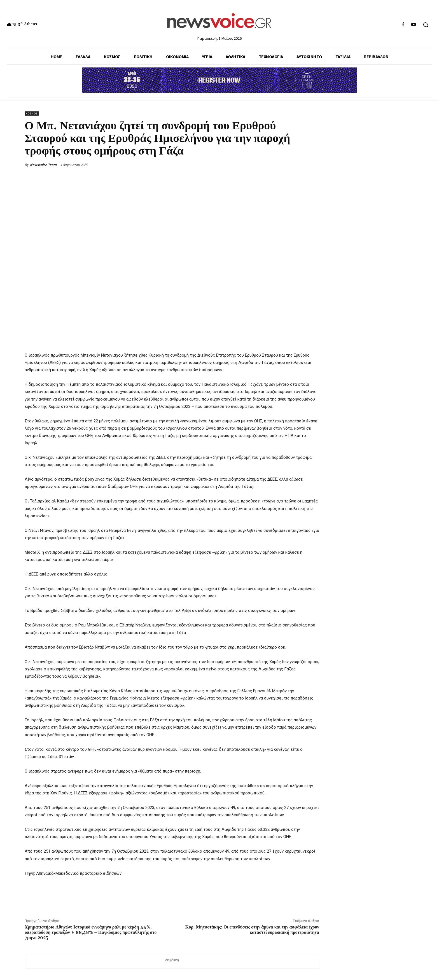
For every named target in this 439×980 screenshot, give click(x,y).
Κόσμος (32, 114)
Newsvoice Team (43, 165)
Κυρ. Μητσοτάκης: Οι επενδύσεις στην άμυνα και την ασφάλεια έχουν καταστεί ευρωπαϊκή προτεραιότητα (252, 930)
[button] (426, 25)
